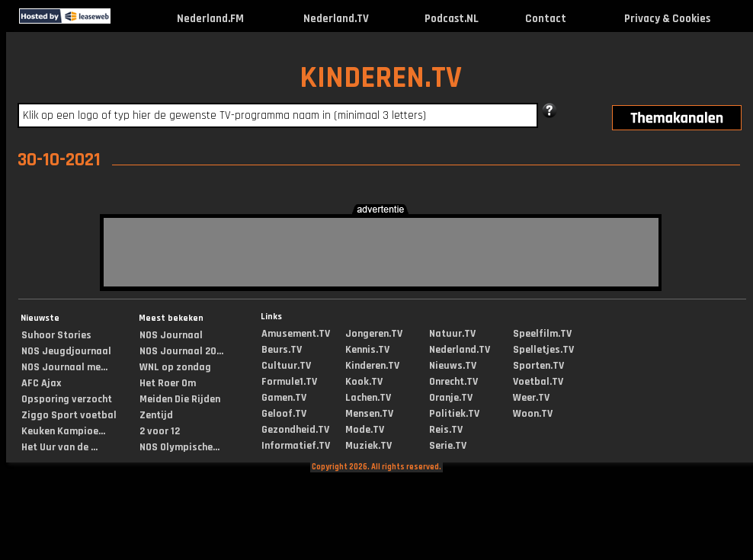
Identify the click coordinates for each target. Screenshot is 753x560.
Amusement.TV (296, 334)
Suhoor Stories (56, 335)
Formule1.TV (289, 382)
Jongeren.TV (374, 334)
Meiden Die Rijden (180, 399)
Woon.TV (533, 414)
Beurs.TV (282, 350)
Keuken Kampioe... (63, 431)
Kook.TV (364, 382)
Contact (546, 19)
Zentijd (156, 415)
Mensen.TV (369, 414)
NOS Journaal (171, 335)
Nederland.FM (210, 19)
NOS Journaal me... (64, 367)
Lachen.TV (368, 398)
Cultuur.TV (286, 366)
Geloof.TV (284, 414)
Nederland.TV (336, 19)
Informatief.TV (296, 446)
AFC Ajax (41, 383)
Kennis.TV (367, 350)
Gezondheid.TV (295, 430)
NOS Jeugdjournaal (66, 351)
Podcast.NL (452, 19)
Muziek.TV (368, 446)
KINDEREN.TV (381, 78)
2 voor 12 (160, 431)
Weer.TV (531, 398)
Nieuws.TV (453, 366)
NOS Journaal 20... (181, 351)
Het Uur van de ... (59, 447)
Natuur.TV (452, 334)
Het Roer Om (168, 383)
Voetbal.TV (538, 382)
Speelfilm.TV (542, 334)
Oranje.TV (451, 398)
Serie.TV (448, 446)
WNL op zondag (175, 367)
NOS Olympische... (179, 447)
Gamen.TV (284, 398)
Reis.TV (446, 430)
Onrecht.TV (453, 382)
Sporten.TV (538, 366)
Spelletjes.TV (543, 350)
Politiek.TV (454, 414)
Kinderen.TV (372, 366)
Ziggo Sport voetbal (69, 415)
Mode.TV (365, 430)
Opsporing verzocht (67, 399)
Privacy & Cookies (667, 19)
